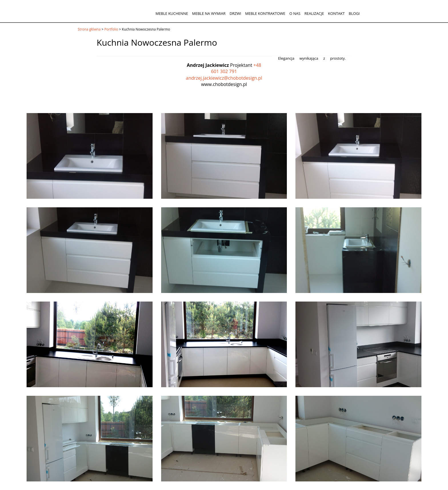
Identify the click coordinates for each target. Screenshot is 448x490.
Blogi (354, 13)
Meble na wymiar (209, 13)
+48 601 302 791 (236, 68)
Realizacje (314, 13)
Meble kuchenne (172, 13)
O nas (295, 13)
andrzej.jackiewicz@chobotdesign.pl (224, 78)
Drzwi (235, 13)
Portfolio (111, 29)
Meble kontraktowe (265, 13)
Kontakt (336, 13)
